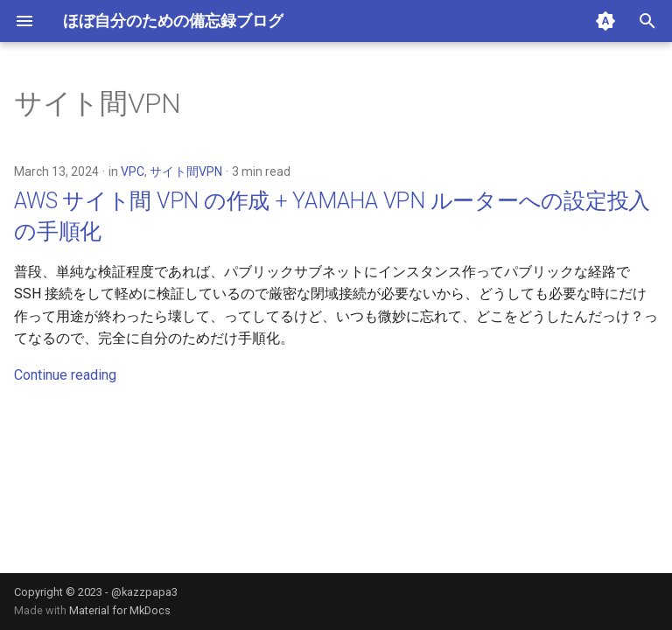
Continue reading (65, 375)
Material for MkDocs (120, 610)
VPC (133, 171)
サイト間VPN (186, 171)
